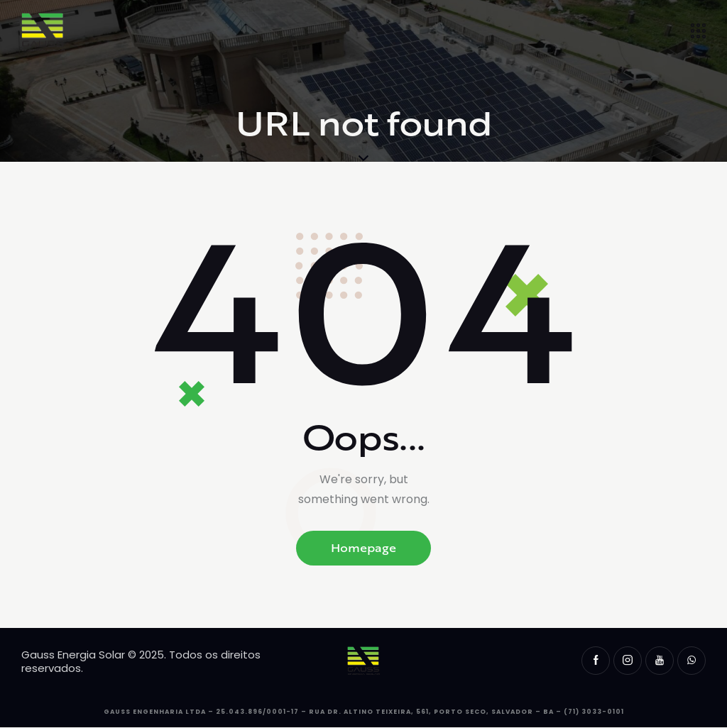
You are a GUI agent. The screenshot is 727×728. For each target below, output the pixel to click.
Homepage (363, 548)
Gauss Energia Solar (73, 655)
